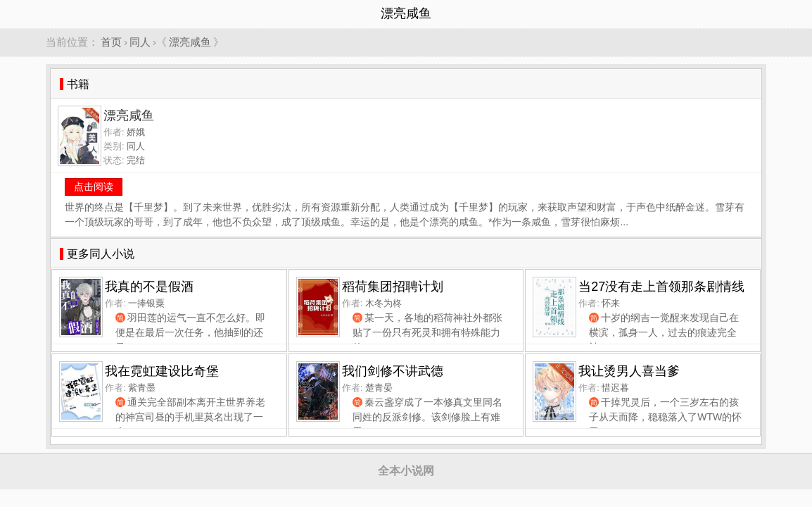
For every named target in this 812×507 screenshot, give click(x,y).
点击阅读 (94, 187)
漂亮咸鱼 (190, 42)
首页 (111, 42)
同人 (140, 42)
